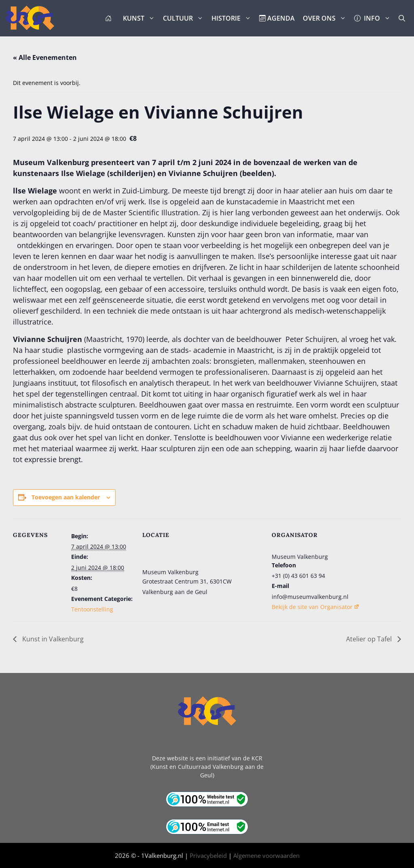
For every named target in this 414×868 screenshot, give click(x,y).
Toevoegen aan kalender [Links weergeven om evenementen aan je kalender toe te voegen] (66, 497)
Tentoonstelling (92, 609)
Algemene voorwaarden (266, 855)
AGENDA (277, 18)
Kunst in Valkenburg (52, 639)
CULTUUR (185, 18)
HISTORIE (233, 18)
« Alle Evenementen (45, 57)
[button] (402, 18)
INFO (374, 18)
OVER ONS (326, 18)
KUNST (141, 18)
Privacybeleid (208, 855)
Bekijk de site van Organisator (316, 607)
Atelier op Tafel (370, 639)
